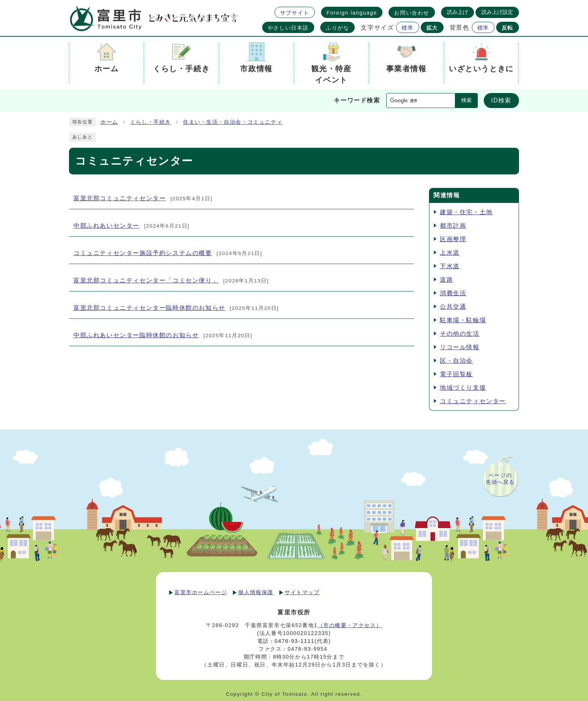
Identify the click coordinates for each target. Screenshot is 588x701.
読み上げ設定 (497, 12)
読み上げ (457, 12)
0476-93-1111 (294, 641)
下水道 (450, 266)
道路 (446, 280)
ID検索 (501, 100)
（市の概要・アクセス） (350, 625)
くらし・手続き (151, 122)
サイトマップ (302, 592)
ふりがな (337, 28)
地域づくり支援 (463, 388)
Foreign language (352, 13)
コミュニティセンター (473, 401)
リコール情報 (460, 347)
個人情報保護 (256, 592)
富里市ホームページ (201, 592)
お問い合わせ (412, 13)
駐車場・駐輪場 (463, 320)
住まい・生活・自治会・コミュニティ (233, 122)
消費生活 (453, 293)
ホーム (109, 122)
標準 (407, 28)
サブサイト (295, 13)
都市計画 (453, 226)
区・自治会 (456, 361)
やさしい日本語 (288, 28)
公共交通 (453, 307)
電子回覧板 (456, 374)
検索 (466, 100)
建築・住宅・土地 (466, 212)
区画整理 (453, 239)
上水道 (450, 253)
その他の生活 (460, 334)
